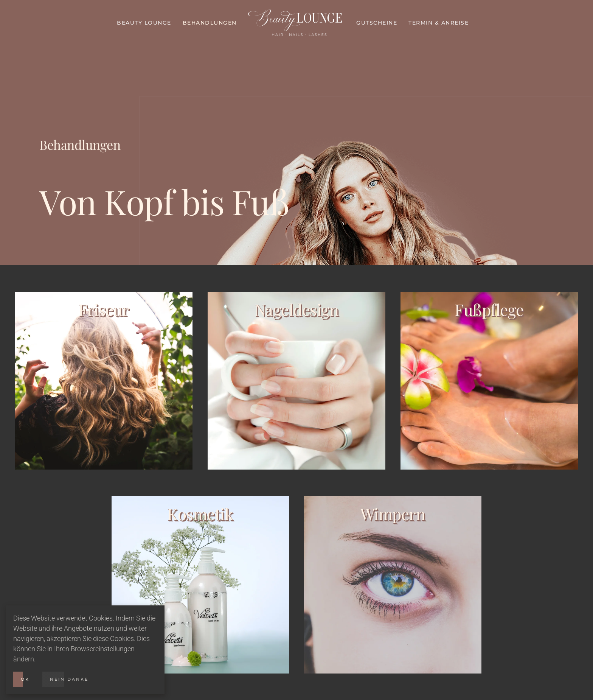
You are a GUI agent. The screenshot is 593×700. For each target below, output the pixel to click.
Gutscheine (377, 23)
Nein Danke (69, 679)
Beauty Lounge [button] (144, 23)
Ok (25, 679)
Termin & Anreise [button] (439, 23)
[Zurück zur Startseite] (297, 23)
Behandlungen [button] (210, 23)
